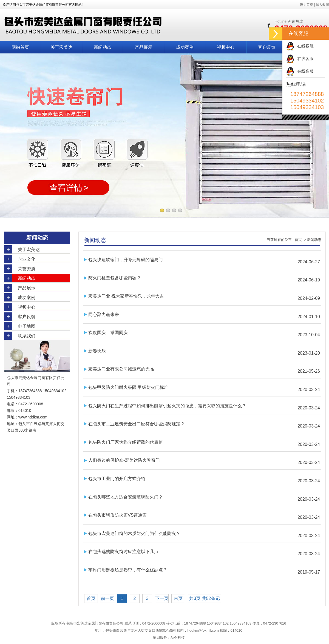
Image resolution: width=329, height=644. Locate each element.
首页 (298, 240)
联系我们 (27, 336)
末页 (178, 598)
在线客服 (305, 46)
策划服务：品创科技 (169, 638)
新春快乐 (97, 351)
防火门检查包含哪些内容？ (115, 278)
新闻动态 (103, 47)
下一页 (162, 598)
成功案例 (185, 47)
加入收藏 (322, 5)
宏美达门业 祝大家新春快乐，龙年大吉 (126, 296)
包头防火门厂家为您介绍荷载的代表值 (126, 442)
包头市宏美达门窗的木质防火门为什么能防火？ (134, 533)
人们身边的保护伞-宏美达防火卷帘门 (124, 460)
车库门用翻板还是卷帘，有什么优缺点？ (128, 570)
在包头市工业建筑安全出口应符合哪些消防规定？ (137, 424)
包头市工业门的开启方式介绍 (117, 479)
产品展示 (144, 47)
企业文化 (27, 259)
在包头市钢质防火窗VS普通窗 (117, 515)
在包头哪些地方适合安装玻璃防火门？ (126, 497)
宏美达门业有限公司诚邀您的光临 (121, 369)
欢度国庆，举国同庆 (108, 333)
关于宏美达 (61, 47)
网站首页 (20, 47)
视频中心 (226, 47)
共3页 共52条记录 (204, 599)
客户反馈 (267, 47)
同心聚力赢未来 (104, 314)
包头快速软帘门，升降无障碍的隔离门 (126, 260)
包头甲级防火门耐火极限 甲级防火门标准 (128, 387)
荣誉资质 (27, 269)
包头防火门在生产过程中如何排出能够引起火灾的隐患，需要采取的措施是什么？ (167, 406)
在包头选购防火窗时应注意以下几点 (123, 552)
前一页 (107, 598)
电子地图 (27, 326)
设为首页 (307, 5)
